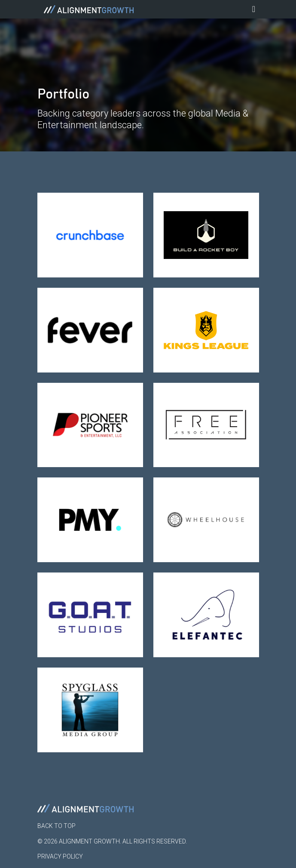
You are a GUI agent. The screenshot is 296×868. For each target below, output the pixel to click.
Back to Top (56, 826)
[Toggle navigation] (254, 9)
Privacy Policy (60, 856)
